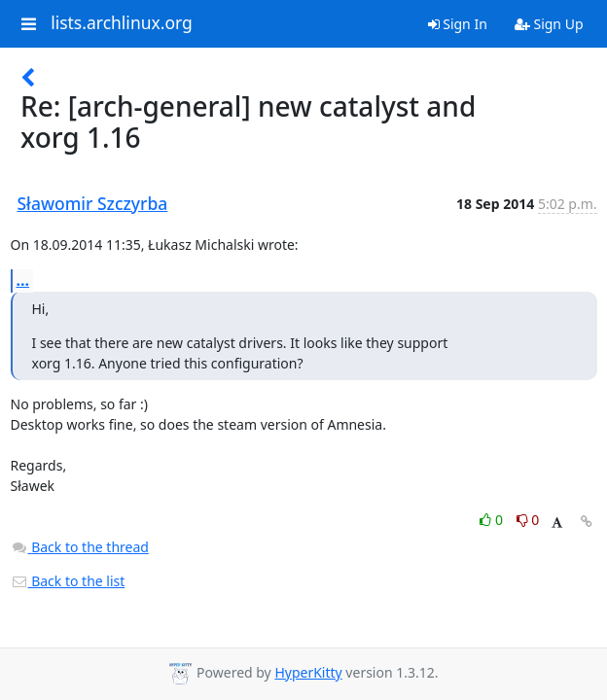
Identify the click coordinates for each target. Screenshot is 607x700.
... (23, 280)
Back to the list (68, 581)
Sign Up (549, 24)
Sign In (458, 24)
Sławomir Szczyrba (93, 203)
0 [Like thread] (493, 520)
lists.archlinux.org (122, 23)
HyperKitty (308, 672)
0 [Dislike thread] (528, 520)
